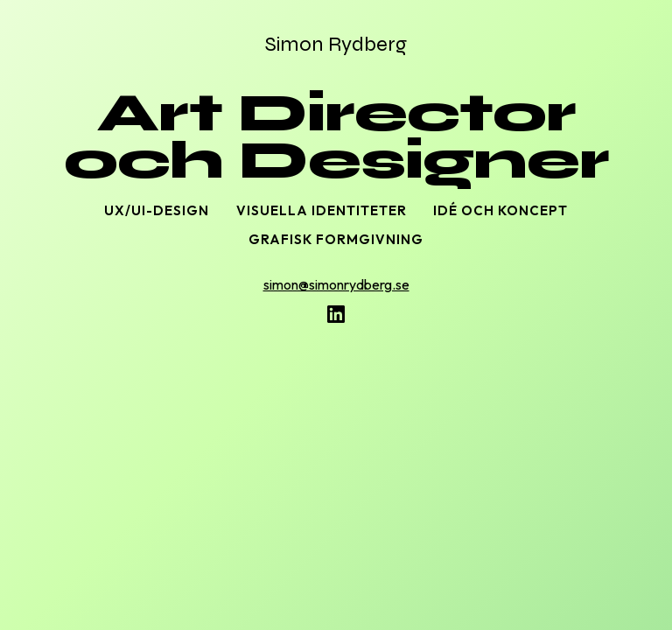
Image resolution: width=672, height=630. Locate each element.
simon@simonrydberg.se (336, 284)
